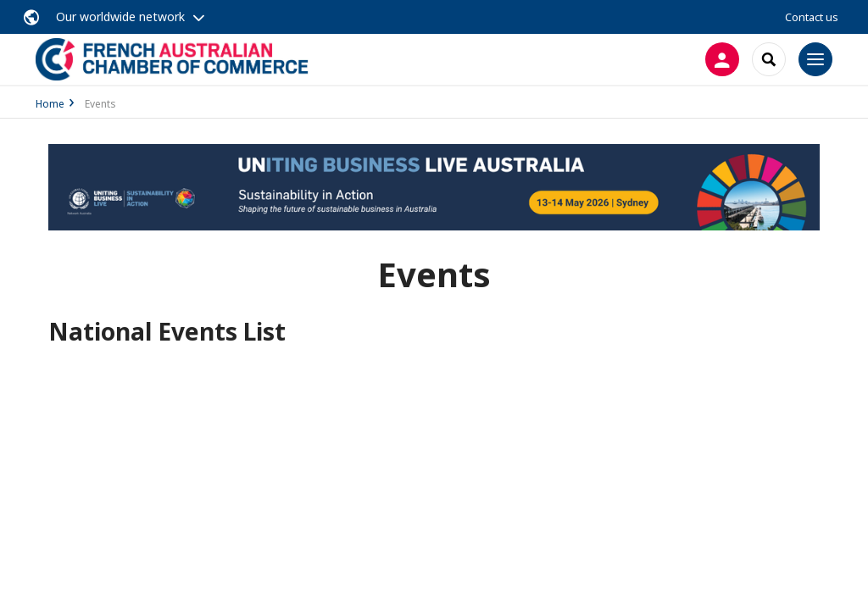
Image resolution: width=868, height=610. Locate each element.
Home (50, 104)
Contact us (812, 17)
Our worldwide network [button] (120, 17)
